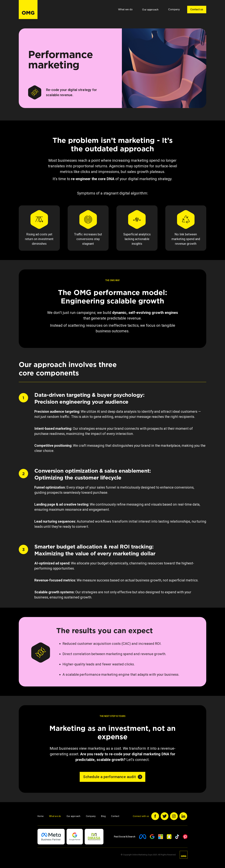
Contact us (197, 9)
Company (91, 816)
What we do (55, 816)
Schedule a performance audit (109, 777)
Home (41, 816)
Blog (103, 816)
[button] (125, 10)
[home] (28, 10)
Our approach (150, 10)
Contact (115, 816)
